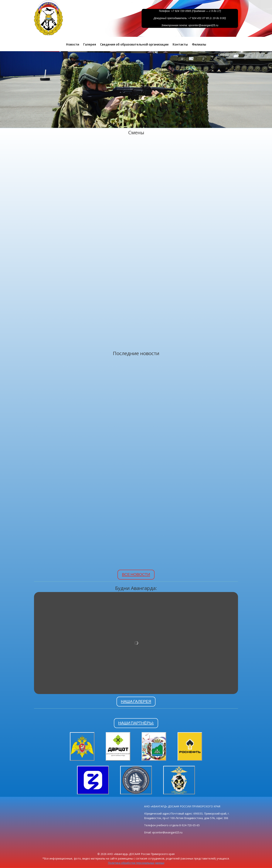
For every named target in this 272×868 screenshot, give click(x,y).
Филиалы (199, 45)
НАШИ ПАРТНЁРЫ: (136, 723)
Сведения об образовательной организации (134, 45)
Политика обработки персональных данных (136, 863)
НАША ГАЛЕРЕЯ (136, 701)
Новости (73, 45)
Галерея (90, 45)
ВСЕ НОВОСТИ (136, 574)
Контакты (180, 45)
